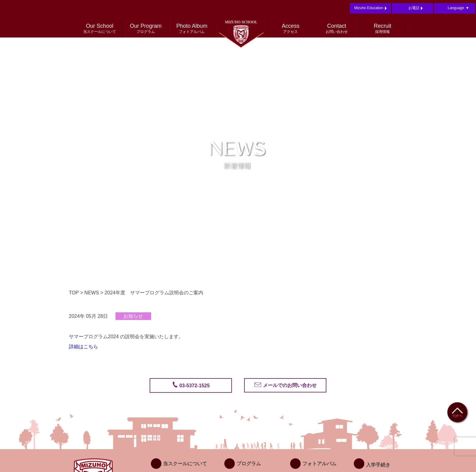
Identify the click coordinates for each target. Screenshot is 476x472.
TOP (74, 293)
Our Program (146, 29)
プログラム (243, 464)
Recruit (383, 29)
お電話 (416, 8)
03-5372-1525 (194, 386)
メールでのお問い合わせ (289, 385)
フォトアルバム (313, 464)
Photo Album (192, 29)
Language (458, 8)
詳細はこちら (83, 347)
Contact (337, 29)
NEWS (92, 293)
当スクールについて (179, 464)
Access (290, 29)
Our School (100, 29)
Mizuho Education (370, 8)
